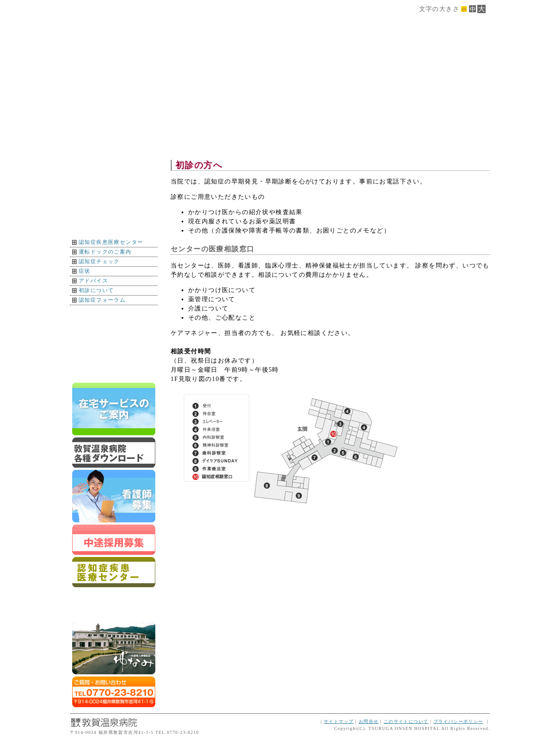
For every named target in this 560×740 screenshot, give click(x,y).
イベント (114, 352)
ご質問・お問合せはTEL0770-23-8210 (114, 692)
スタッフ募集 (114, 540)
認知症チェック (99, 261)
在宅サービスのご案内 (114, 409)
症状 (85, 271)
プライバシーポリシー (458, 721)
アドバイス (93, 281)
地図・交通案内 (114, 315)
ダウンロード (114, 453)
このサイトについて (406, 721)
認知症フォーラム (102, 300)
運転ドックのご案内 (105, 252)
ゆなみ (114, 648)
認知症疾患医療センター (111, 242)
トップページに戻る (114, 371)
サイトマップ (339, 721)
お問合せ (369, 721)
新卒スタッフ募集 (114, 496)
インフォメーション (114, 333)
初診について (96, 290)
